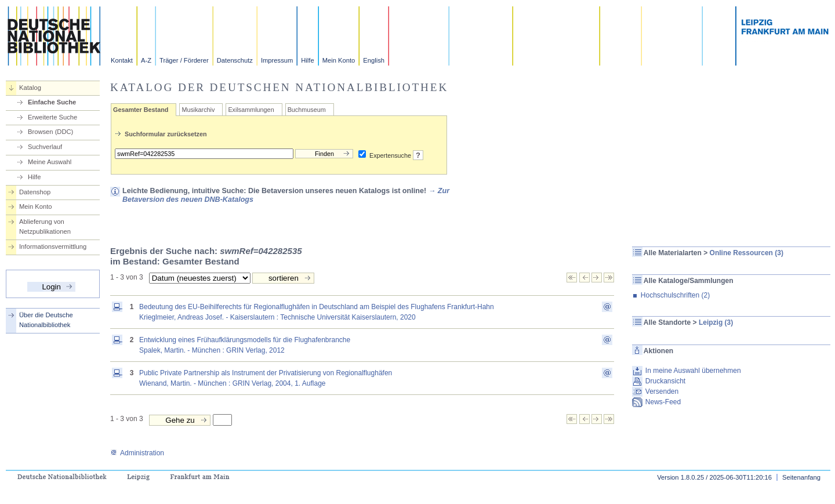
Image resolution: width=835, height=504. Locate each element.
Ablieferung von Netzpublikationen (45, 226)
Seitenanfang (801, 477)
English (374, 60)
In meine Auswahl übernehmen (693, 371)
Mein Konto (339, 60)
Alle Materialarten (673, 253)
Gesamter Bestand (141, 110)
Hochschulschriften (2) (675, 295)
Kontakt (122, 60)
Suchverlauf (45, 147)
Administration (137, 453)
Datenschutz (235, 60)
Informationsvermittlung (53, 246)
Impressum (277, 60)
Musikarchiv (198, 110)
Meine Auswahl (50, 162)
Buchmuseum (307, 110)
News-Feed (663, 402)
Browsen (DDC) (50, 132)
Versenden (662, 391)
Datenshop (35, 192)
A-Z (146, 60)
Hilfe (307, 60)
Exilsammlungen (251, 110)
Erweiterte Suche (52, 117)
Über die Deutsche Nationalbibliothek (46, 320)
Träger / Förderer (184, 60)
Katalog (30, 88)
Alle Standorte (667, 322)
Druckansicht (665, 381)
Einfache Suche (52, 102)
